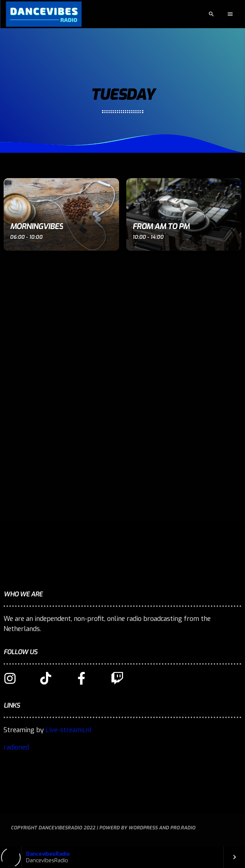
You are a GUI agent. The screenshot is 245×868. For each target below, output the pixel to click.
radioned (16, 747)
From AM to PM (161, 227)
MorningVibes (37, 227)
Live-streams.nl (69, 730)
